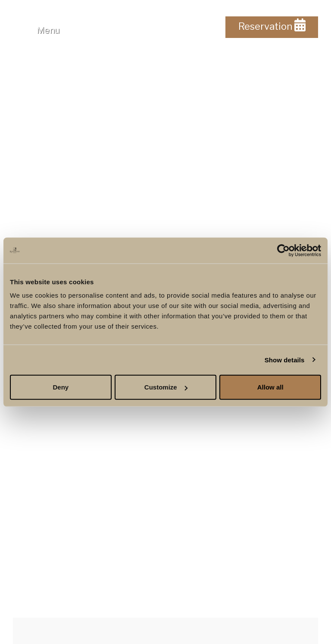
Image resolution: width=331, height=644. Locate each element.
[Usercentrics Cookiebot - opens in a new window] (283, 250)
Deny (61, 387)
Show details (285, 360)
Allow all (270, 387)
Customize (166, 387)
